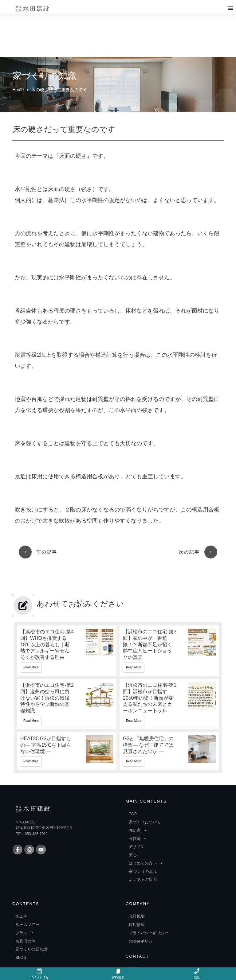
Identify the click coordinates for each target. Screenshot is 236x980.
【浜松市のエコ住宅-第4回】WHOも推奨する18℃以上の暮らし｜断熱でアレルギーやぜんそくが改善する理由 (67, 597)
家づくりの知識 (44, 33)
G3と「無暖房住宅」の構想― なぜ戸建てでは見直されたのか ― (169, 697)
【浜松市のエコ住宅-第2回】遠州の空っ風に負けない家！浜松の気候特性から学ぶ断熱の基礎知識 (67, 650)
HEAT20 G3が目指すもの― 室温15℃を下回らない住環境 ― (67, 697)
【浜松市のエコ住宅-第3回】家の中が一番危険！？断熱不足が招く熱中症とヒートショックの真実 (169, 597)
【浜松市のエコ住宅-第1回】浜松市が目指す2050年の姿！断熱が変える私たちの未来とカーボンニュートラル (169, 650)
